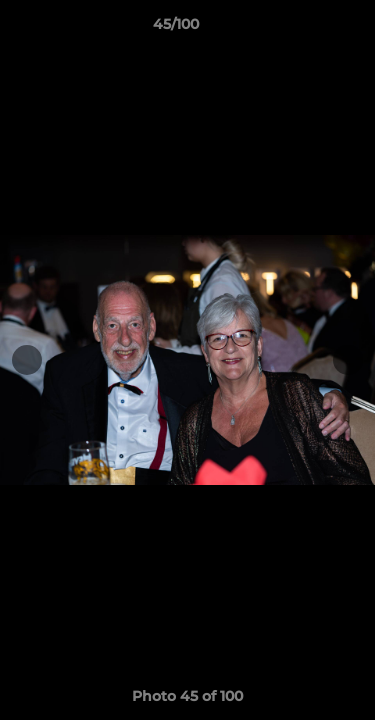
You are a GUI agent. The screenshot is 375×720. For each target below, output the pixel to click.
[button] (303, 29)
